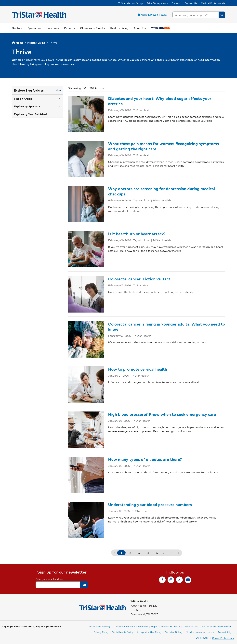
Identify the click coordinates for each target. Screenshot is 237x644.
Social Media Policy (123, 632)
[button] (153, 15)
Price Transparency (157, 3)
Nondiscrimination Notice (200, 632)
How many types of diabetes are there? (145, 459)
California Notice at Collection (131, 626)
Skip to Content (11, 3)
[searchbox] (199, 15)
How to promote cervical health (138, 369)
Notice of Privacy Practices (217, 626)
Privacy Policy (101, 632)
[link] (17, 28)
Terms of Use (191, 626)
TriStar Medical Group (131, 3)
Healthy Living (36, 43)
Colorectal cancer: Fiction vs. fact (139, 279)
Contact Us (191, 3)
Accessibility (224, 632)
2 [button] (130, 553)
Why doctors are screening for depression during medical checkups (161, 191)
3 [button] (139, 553)
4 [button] (148, 553)
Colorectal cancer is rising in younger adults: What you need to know (167, 327)
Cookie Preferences (223, 638)
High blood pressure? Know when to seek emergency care (162, 414)
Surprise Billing (174, 632)
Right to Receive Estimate (166, 626)
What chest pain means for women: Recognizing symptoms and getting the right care (164, 146)
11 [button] (171, 553)
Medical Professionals (213, 3)
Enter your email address (49, 579)
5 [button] (157, 553)
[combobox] (199, 15)
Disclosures (202, 638)
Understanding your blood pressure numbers (150, 504)
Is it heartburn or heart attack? (137, 234)
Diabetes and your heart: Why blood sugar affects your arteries (160, 101)
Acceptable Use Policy (149, 632)
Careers (176, 3)
